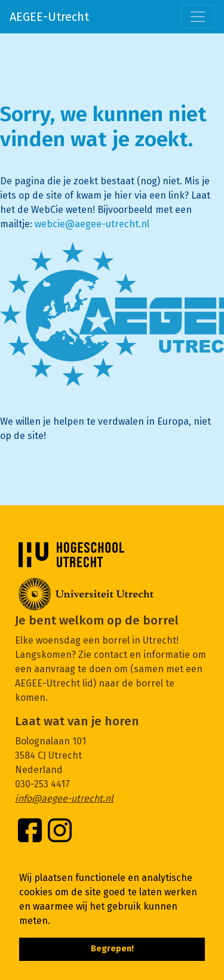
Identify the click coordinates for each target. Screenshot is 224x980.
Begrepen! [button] (112, 949)
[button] (54, 922)
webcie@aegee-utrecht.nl (92, 224)
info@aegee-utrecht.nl (64, 798)
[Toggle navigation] (198, 17)
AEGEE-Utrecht (49, 17)
